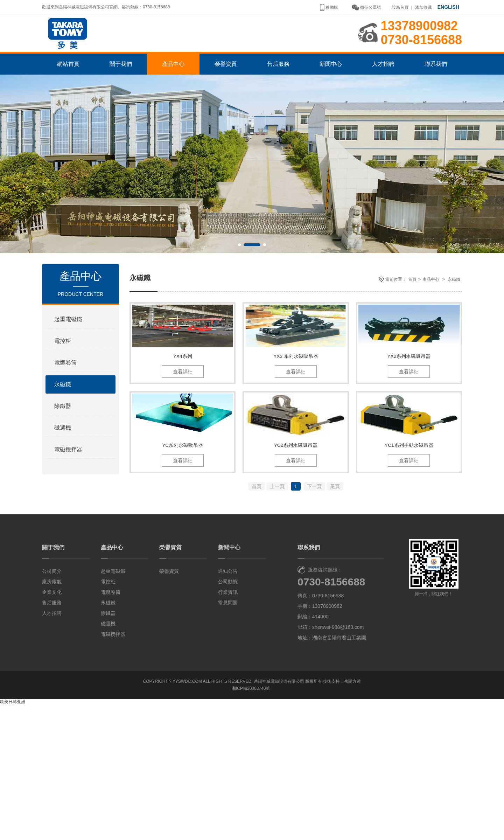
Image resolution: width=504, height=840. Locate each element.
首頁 (412, 293)
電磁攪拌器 (68, 463)
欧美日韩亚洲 (13, 837)
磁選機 (63, 442)
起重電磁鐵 (68, 333)
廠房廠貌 (52, 717)
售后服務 (278, 78)
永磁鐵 (63, 398)
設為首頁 (400, 7)
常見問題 (228, 738)
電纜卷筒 (65, 377)
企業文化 (52, 727)
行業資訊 (228, 727)
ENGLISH (448, 7)
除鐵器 (63, 420)
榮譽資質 (226, 78)
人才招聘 (383, 78)
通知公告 (228, 706)
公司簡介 (52, 706)
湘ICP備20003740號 (251, 824)
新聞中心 (331, 78)
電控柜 (63, 355)
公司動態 (228, 717)
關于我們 (121, 78)
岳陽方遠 (352, 817)
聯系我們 (436, 78)
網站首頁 (68, 78)
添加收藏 (423, 7)
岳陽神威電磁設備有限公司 (279, 817)
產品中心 (173, 78)
